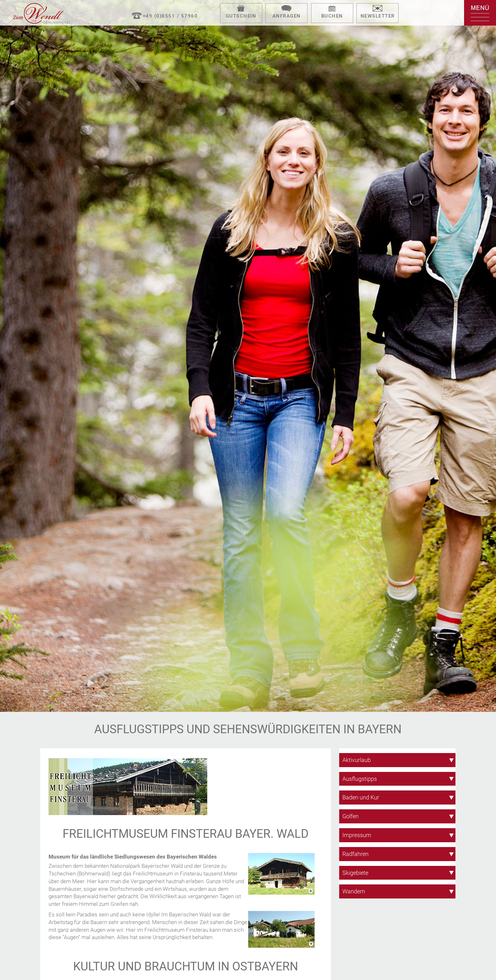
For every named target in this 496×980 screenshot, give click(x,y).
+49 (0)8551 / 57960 (170, 16)
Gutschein (241, 16)
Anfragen (287, 16)
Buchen (332, 16)
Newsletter (378, 16)
